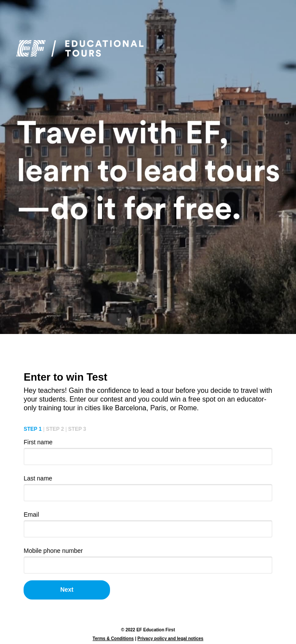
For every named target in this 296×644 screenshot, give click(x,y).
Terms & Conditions (113, 639)
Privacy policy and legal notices (170, 639)
